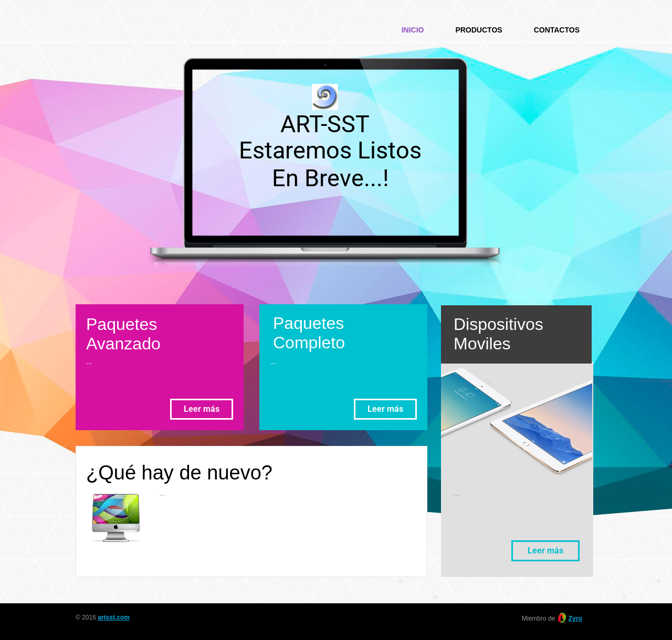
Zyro (575, 618)
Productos (479, 30)
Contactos (557, 30)
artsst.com (114, 617)
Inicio (413, 30)
